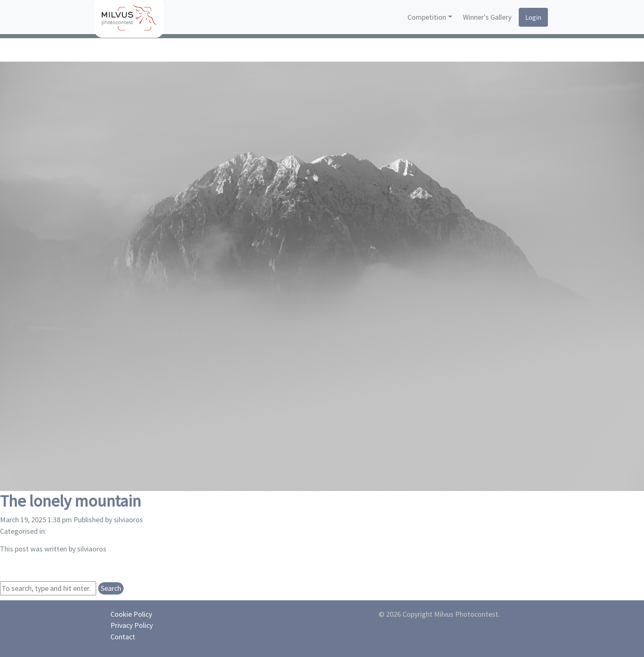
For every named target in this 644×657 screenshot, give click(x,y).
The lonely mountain (70, 501)
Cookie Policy (131, 614)
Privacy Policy (132, 625)
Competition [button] (427, 17)
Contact (123, 637)
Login (533, 17)
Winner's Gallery (487, 17)
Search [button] (111, 588)
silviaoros (128, 520)
